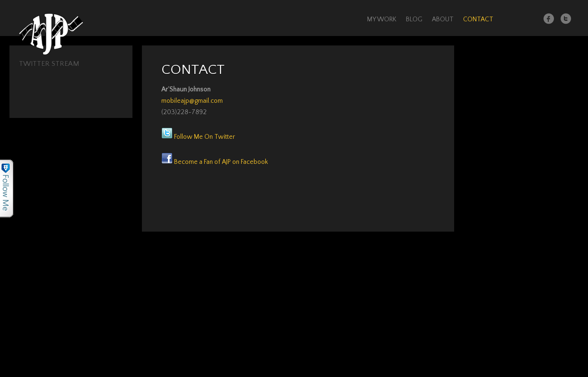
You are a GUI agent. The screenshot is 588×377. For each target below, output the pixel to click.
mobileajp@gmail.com (192, 101)
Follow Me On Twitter (198, 137)
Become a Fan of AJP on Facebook (215, 162)
